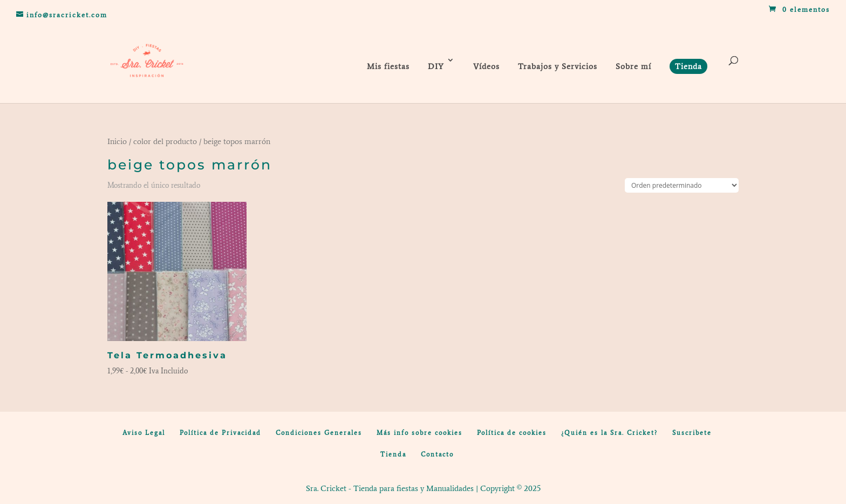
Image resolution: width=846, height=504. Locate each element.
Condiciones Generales (319, 433)
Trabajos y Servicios (558, 66)
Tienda (393, 454)
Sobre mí (633, 66)
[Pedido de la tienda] (682, 185)
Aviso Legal (144, 433)
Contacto (437, 454)
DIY (436, 66)
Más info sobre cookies (419, 433)
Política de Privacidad (220, 433)
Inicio (117, 141)
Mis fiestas (388, 66)
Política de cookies (512, 433)
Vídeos (486, 66)
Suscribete (692, 433)
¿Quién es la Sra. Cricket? (609, 433)
